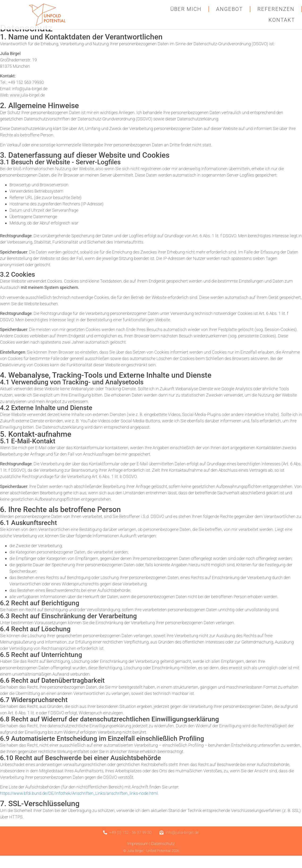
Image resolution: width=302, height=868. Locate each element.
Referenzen (276, 9)
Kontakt (282, 20)
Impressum (138, 856)
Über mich (186, 9)
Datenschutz (163, 856)
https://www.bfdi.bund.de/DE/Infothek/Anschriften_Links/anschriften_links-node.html (79, 806)
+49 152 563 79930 (26, 95)
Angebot (229, 9)
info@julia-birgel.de (30, 101)
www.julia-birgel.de (27, 108)
